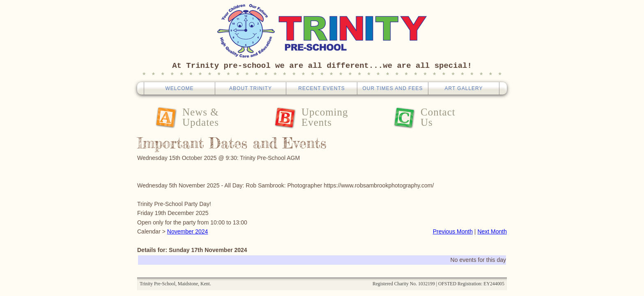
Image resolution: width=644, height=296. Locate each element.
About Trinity (251, 88)
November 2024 (188, 231)
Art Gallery (463, 88)
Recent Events (321, 88)
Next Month (492, 231)
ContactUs (438, 117)
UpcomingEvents (325, 117)
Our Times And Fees (392, 88)
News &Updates (201, 117)
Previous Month (453, 231)
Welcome (179, 88)
